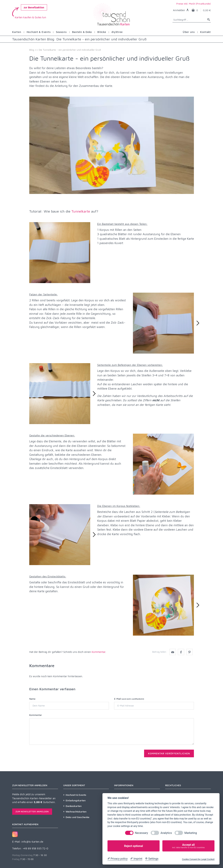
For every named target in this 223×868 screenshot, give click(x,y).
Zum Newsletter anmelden (32, 812)
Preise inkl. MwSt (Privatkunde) (194, 4)
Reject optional (133, 846)
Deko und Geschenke (78, 817)
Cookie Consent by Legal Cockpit (198, 859)
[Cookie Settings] (152, 859)
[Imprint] (136, 859)
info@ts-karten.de (32, 842)
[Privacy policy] (118, 859)
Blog (32, 50)
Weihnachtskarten (76, 812)
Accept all (188, 846)
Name (32, 699)
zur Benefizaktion (34, 7)
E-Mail (129, 699)
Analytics (166, 833)
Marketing (191, 833)
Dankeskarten (74, 806)
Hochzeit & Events (76, 795)
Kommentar (99, 652)
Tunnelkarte (81, 211)
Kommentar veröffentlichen (169, 753)
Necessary (141, 833)
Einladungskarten (76, 800)
